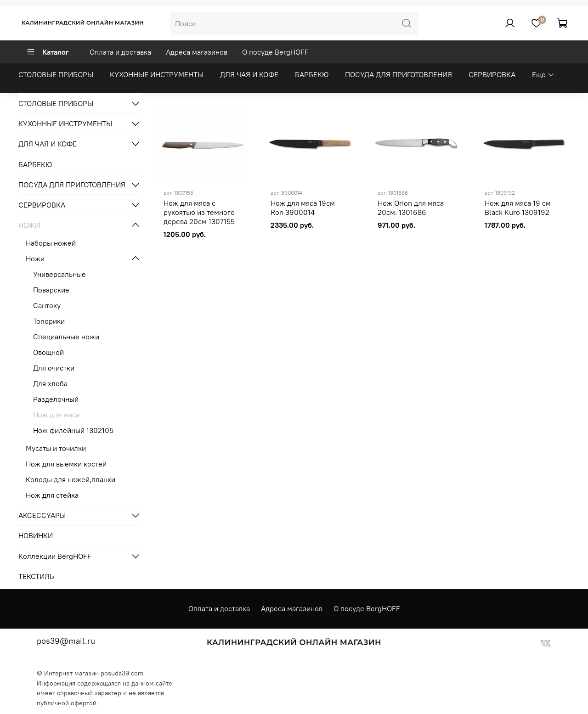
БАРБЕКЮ (312, 74)
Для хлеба (50, 383)
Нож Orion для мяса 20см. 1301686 (411, 208)
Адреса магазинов (197, 52)
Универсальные (59, 274)
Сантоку (47, 305)
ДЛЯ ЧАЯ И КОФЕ (249, 74)
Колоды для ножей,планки (71, 479)
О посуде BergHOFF (275, 52)
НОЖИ (29, 225)
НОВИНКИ (36, 535)
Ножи (35, 259)
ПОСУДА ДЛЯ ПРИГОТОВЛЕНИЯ (399, 74)
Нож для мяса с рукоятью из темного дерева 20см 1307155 (199, 212)
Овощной (48, 352)
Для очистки (54, 368)
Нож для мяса (56, 415)
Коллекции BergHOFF (55, 556)
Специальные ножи (66, 337)
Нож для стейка (52, 495)
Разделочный (56, 399)
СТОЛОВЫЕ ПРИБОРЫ (56, 74)
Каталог (48, 52)
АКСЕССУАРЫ (42, 515)
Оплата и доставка (120, 52)
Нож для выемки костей (66, 464)
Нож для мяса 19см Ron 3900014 (303, 208)
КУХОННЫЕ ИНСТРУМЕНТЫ (157, 74)
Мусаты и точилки (56, 448)
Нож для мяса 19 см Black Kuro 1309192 (518, 208)
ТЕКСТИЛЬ (36, 576)
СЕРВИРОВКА (492, 74)
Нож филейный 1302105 (73, 430)
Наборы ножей (51, 243)
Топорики (49, 321)
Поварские (51, 290)
